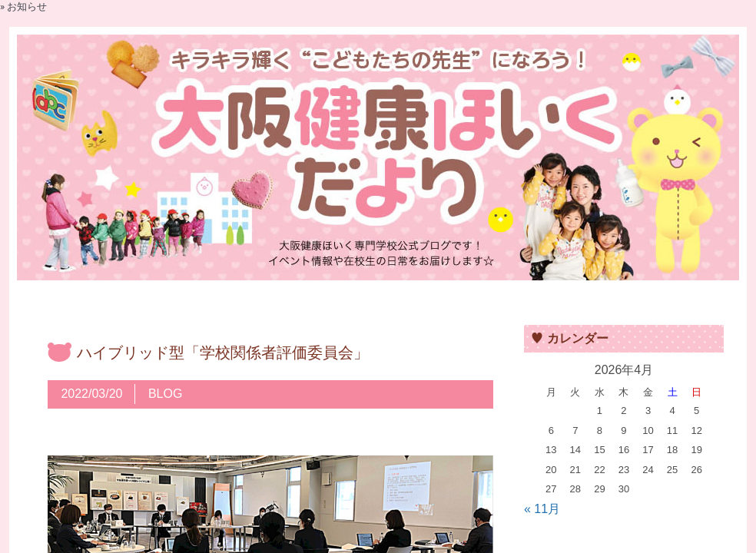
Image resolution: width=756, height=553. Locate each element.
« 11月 (542, 509)
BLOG (165, 394)
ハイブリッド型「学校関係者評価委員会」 (223, 353)
